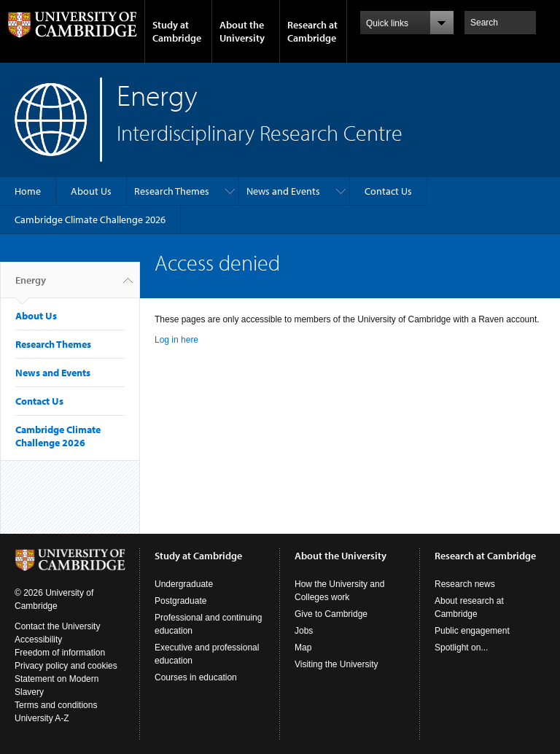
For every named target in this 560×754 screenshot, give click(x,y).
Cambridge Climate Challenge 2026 (90, 219)
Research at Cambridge (312, 31)
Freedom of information (60, 653)
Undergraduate (184, 584)
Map (303, 648)
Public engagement (472, 631)
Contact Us (388, 191)
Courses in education (196, 677)
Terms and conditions (56, 705)
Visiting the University (337, 664)
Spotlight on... (461, 648)
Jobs (304, 631)
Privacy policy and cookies (66, 666)
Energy (31, 286)
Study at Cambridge (177, 31)
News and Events (283, 191)
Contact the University (57, 626)
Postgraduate (180, 601)
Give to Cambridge (331, 614)
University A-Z (42, 718)
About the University (242, 31)
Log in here (176, 340)
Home (28, 191)
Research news (465, 584)
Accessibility (38, 640)
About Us (91, 191)
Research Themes (172, 191)
